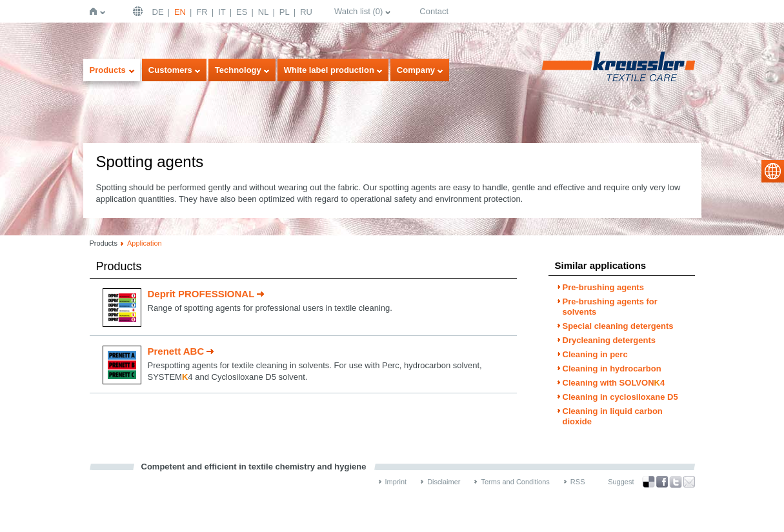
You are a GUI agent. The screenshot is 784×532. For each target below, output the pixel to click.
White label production (329, 70)
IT (222, 12)
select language (773, 171)
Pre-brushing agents (603, 287)
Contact (434, 11)
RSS (578, 482)
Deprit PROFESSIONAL (201, 294)
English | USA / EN (139, 11)
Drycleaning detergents (609, 340)
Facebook (662, 482)
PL (285, 12)
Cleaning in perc (595, 354)
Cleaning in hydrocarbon (612, 369)
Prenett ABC (176, 351)
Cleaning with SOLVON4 (614, 383)
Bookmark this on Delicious (648, 482)
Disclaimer (444, 482)
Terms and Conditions (515, 482)
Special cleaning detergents (618, 326)
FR (202, 12)
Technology (238, 70)
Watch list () (358, 11)
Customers (170, 70)
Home (96, 11)
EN (180, 12)
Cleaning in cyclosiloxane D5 (620, 397)
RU (306, 12)
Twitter (676, 482)
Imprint (396, 482)
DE (158, 12)
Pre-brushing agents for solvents (610, 307)
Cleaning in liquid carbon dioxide (613, 416)
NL (264, 12)
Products (108, 70)
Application (145, 243)
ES (242, 12)
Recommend (689, 482)
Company (416, 70)
